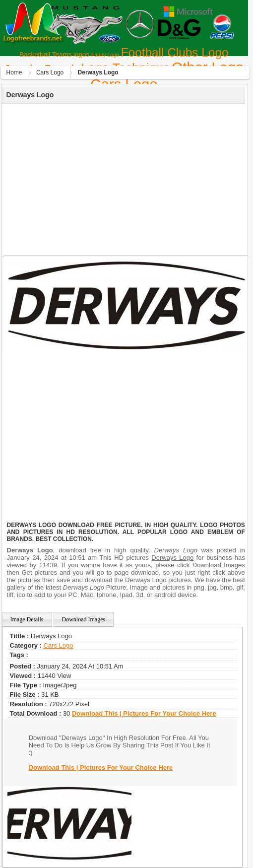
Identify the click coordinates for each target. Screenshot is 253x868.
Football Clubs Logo (175, 52)
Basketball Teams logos (54, 54)
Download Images (84, 619)
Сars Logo (50, 72)
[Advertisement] (122, 178)
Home (14, 72)
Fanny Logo (105, 55)
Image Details (27, 619)
